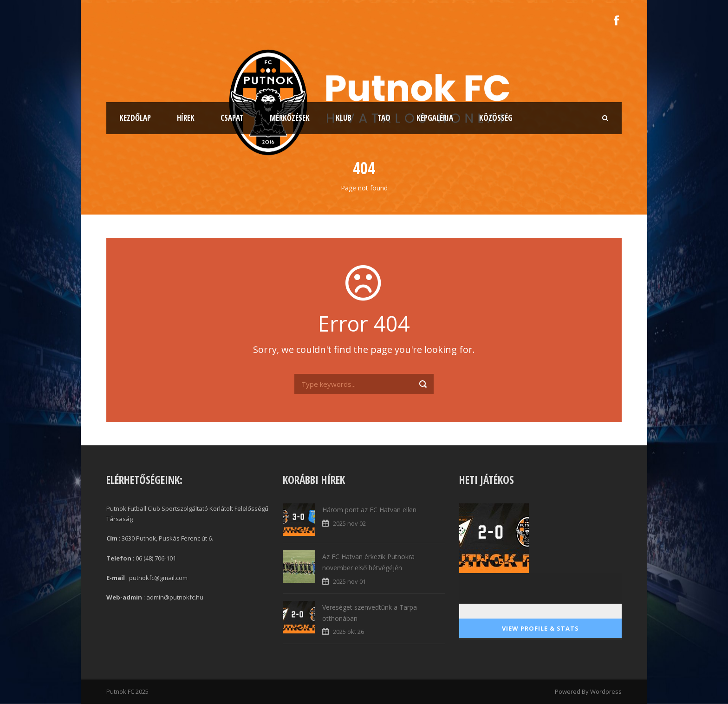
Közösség (496, 118)
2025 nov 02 (349, 523)
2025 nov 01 (349, 581)
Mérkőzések (290, 118)
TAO (384, 118)
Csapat (232, 118)
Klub (344, 118)
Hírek (186, 118)
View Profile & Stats (540, 628)
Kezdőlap (135, 118)
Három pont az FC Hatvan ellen (369, 510)
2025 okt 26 (348, 632)
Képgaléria (435, 118)
